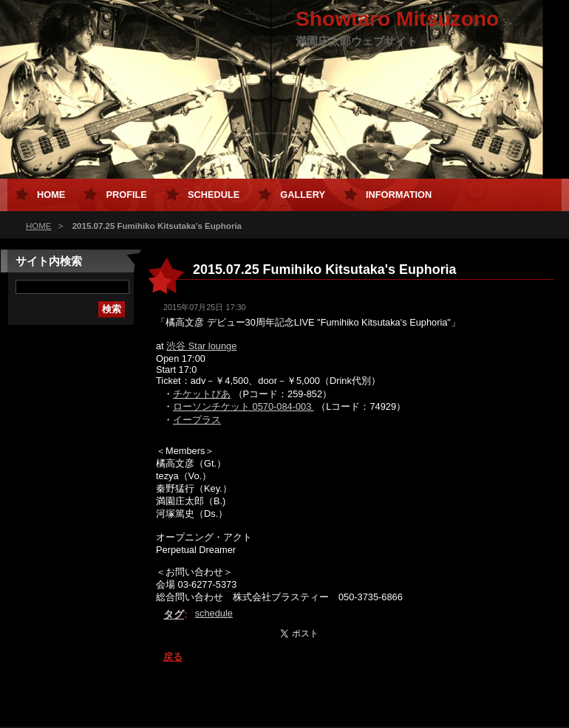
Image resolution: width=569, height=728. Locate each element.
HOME (39, 226)
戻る (173, 657)
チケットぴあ (202, 394)
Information (399, 195)
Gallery (303, 195)
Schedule (214, 195)
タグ (174, 614)
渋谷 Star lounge (201, 346)
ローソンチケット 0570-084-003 (243, 406)
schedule (214, 613)
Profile (126, 195)
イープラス (197, 420)
